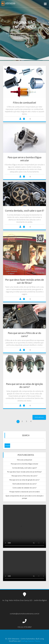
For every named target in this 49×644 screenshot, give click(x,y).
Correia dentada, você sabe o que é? (25, 211)
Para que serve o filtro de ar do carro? (24, 334)
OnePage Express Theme (30, 641)
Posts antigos (39, 417)
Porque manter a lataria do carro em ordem (25, 492)
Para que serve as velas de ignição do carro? (24, 385)
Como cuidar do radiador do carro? (25, 488)
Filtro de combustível (24, 103)
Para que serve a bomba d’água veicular (25, 159)
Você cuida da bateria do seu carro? (25, 484)
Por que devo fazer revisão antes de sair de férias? (25, 281)
